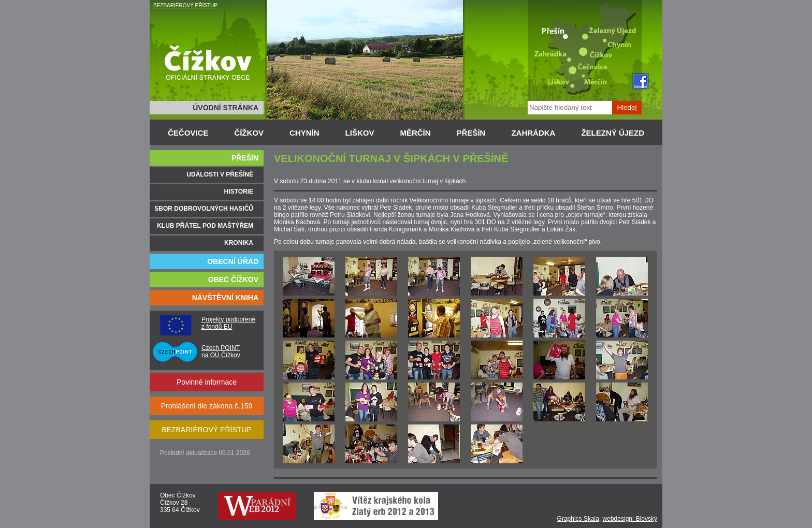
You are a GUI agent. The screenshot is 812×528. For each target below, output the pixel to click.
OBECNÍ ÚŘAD (233, 261)
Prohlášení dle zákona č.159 (207, 406)
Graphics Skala (578, 519)
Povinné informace (207, 382)
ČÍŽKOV (249, 133)
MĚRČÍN (415, 133)
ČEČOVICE (188, 133)
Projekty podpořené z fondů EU (228, 323)
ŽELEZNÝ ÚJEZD (613, 133)
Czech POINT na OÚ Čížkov (221, 351)
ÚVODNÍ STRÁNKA (226, 108)
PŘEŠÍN (471, 133)
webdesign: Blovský (630, 519)
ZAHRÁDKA (533, 133)
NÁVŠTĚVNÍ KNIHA (225, 298)
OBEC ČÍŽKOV (233, 280)
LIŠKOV (360, 133)
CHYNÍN (304, 133)
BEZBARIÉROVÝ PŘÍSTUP (185, 5)
